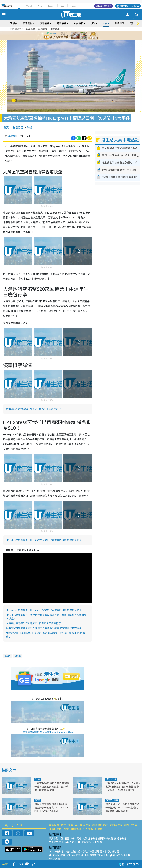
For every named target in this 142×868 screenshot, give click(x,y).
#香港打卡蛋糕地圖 (92, 852)
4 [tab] (73, 35)
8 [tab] (73, 39)
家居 (38, 800)
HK (19, 6)
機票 (18, 656)
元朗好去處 (116, 825)
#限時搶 (76, 855)
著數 (8, 656)
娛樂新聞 (43, 29)
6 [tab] (79, 35)
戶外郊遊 (88, 829)
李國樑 (12, 136)
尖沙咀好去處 (83, 825)
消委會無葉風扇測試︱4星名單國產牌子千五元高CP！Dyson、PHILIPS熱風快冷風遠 (52, 808)
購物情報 (61, 23)
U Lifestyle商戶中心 (103, 6)
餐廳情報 (76, 829)
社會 (105, 23)
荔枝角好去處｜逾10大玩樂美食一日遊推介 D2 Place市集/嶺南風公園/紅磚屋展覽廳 (123, 808)
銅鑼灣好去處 (100, 825)
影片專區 (119, 23)
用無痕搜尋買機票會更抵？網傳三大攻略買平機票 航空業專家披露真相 (44, 628)
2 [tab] (67, 35)
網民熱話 (54, 839)
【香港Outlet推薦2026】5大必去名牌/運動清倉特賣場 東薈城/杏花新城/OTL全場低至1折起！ (123, 787)
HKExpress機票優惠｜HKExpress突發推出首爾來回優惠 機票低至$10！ (45, 540)
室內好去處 (112, 800)
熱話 (30, 128)
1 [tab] (64, 35)
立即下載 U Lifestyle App (129, 6)
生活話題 (18, 128)
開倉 (71, 825)
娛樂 (93, 23)
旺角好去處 (55, 829)
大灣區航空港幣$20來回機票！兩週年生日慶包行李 (33, 409)
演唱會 (14, 23)
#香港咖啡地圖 (111, 852)
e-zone (73, 6)
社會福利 (100, 829)
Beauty (51, 6)
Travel (29, 6)
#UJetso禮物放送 (91, 855)
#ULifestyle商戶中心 (112, 855)
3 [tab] (70, 35)
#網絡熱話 (54, 859)
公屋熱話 (31, 29)
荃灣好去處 (131, 825)
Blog (62, 6)
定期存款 (55, 29)
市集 (64, 825)
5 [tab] (76, 35)
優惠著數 (28, 23)
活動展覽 (54, 825)
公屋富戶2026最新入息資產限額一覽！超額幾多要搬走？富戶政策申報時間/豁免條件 (52, 787)
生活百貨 (111, 779)
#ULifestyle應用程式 (60, 855)
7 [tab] (70, 39)
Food (40, 6)
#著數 (127, 855)
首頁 (6, 128)
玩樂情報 (45, 23)
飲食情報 (78, 23)
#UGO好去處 (56, 852)
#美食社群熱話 (72, 852)
